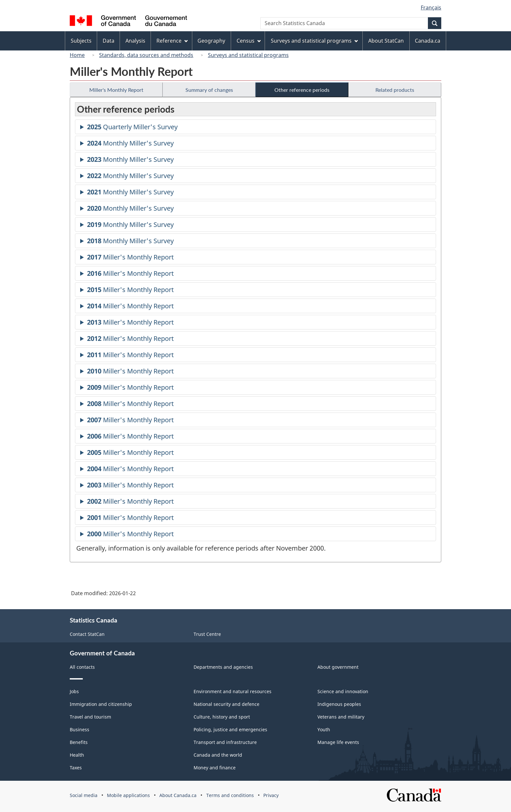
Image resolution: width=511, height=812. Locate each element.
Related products (395, 90)
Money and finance (215, 768)
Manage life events (338, 742)
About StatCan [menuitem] (386, 41)
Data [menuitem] (109, 41)
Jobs (74, 691)
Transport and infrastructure (225, 742)
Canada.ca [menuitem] (428, 41)
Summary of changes (209, 90)
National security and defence (226, 704)
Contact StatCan (87, 634)
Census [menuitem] (249, 41)
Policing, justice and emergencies (230, 729)
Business (80, 729)
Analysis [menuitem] (135, 41)
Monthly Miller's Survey (130, 144)
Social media (84, 795)
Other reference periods (302, 90)
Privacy (271, 795)
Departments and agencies (223, 667)
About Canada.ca (178, 795)
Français (431, 7)
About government (338, 667)
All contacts (82, 667)
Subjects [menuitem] (81, 41)
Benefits (79, 742)
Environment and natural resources (233, 691)
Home (77, 55)
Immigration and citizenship (101, 704)
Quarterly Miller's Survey (132, 128)
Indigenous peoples (339, 704)
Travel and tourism (90, 717)
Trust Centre (207, 634)
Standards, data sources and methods (146, 55)
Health (77, 755)
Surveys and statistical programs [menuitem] (314, 41)
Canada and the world (218, 755)
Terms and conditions (230, 795)
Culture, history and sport (222, 717)
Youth (324, 729)
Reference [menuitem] (172, 41)
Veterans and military (341, 717)
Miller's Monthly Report (116, 90)
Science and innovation (343, 691)
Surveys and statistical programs (248, 55)
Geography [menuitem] (211, 41)
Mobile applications (128, 795)
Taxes (76, 768)
